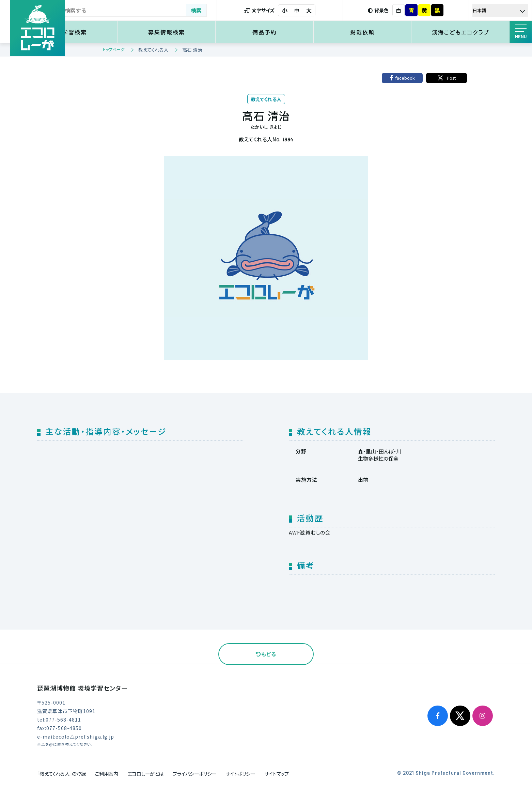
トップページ (114, 49)
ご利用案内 (107, 774)
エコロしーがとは (145, 774)
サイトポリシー (240, 774)
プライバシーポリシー (194, 774)
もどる (266, 654)
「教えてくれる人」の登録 (61, 774)
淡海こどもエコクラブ (465, 32)
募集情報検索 (198, 32)
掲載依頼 (376, 32)
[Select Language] (503, 10)
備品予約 (287, 32)
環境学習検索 (109, 32)
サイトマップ (277, 774)
